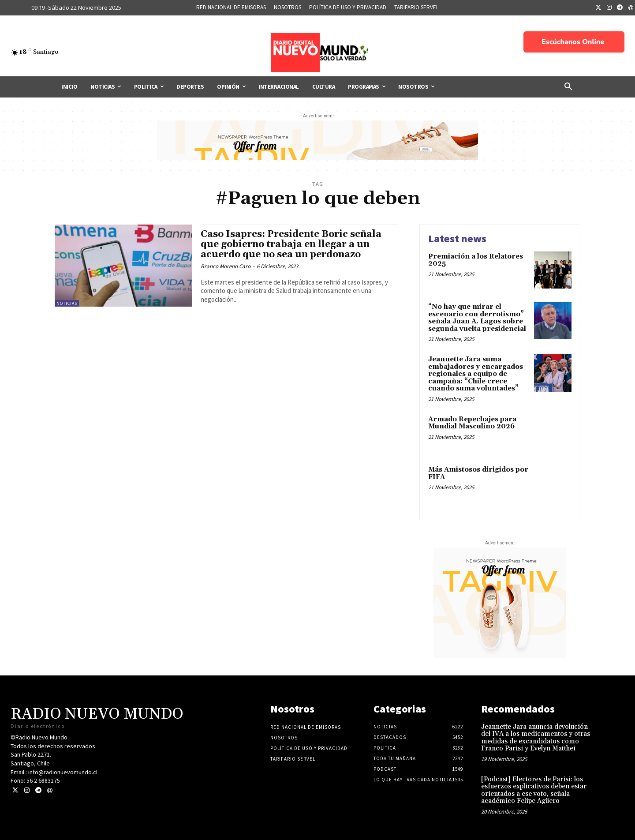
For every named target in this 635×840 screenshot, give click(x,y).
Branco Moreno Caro (226, 266)
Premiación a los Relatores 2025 (476, 260)
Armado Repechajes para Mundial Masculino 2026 (472, 423)
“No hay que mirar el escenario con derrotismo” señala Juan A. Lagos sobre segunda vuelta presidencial (477, 318)
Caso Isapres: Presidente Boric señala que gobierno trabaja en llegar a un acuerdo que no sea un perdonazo (291, 244)
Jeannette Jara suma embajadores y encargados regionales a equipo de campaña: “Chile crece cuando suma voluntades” (476, 374)
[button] (568, 87)
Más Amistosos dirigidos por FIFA (478, 473)
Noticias (67, 303)
